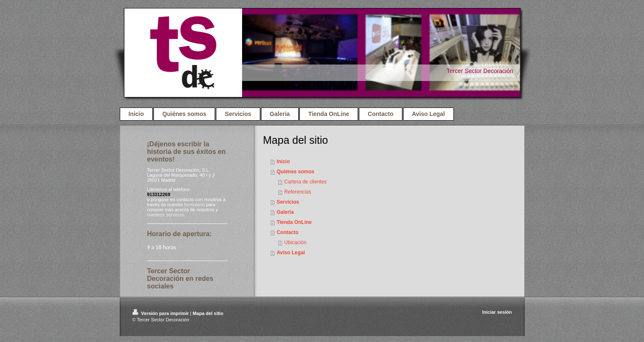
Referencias (298, 192)
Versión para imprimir (161, 313)
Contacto (288, 232)
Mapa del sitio (208, 313)
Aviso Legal (291, 253)
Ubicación (295, 242)
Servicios (288, 202)
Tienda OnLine (294, 222)
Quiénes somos (295, 172)
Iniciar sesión (497, 312)
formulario (195, 205)
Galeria (285, 212)
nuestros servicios (166, 215)
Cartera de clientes (306, 182)
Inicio (283, 162)
